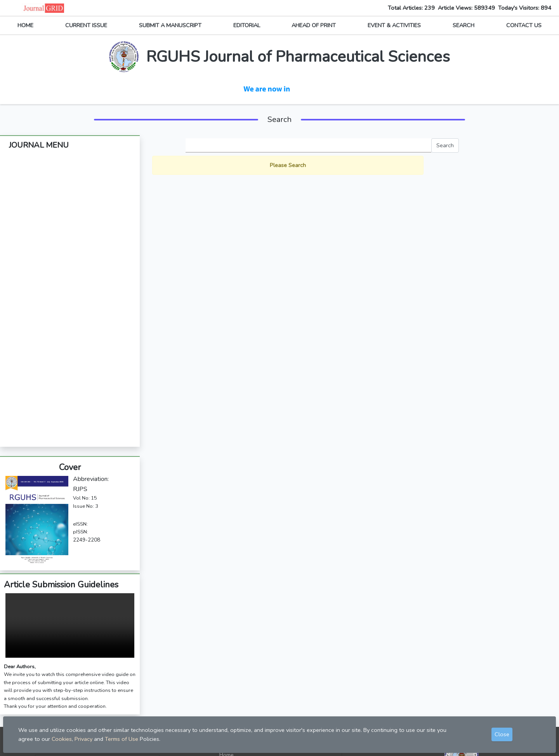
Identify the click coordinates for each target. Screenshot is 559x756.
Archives (70, 229)
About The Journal (70, 164)
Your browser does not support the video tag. (70, 533)
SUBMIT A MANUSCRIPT (170, 25)
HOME (25, 25)
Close (502, 734)
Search (445, 145)
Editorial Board (70, 183)
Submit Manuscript (242, 675)
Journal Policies (70, 247)
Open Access (70, 322)
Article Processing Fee (70, 285)
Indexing (70, 303)
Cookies (62, 739)
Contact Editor (237, 688)
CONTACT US (524, 25)
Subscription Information (70, 266)
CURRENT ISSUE (86, 25)
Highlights (70, 341)
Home (227, 662)
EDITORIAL (247, 25)
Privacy (228, 701)
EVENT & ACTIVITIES (394, 25)
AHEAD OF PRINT (314, 25)
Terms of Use (122, 739)
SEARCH (464, 25)
